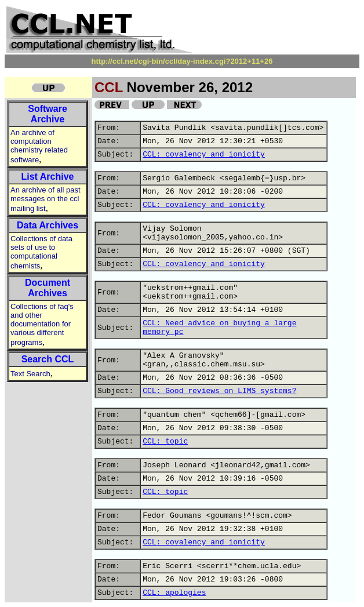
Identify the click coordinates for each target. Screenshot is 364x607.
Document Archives (48, 288)
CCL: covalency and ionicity (204, 155)
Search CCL (48, 359)
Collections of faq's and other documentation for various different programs (42, 324)
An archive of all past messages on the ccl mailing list (45, 199)
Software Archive (48, 114)
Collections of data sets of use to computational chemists (41, 252)
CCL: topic (165, 441)
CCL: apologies (174, 593)
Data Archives (48, 225)
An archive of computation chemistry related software (39, 146)
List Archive (48, 177)
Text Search (30, 374)
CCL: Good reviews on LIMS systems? (219, 391)
